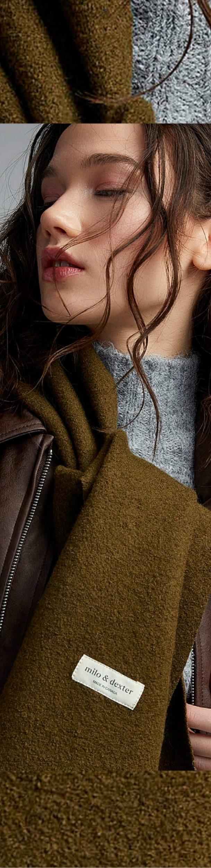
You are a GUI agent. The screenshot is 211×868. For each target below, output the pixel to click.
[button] (105, 11)
